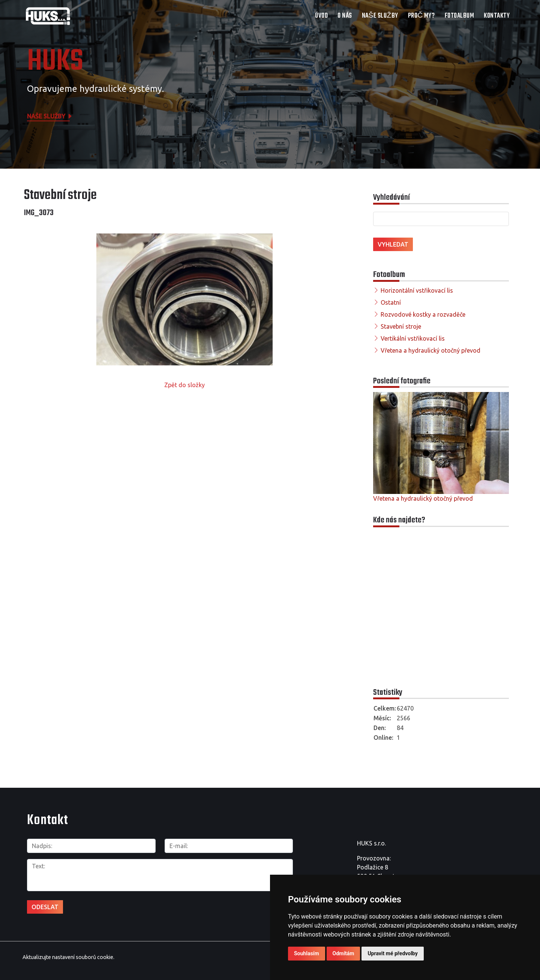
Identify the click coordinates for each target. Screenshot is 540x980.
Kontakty (497, 16)
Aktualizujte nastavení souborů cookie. (68, 957)
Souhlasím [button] (307, 953)
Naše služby (380, 16)
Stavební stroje (401, 326)
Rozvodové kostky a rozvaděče (423, 314)
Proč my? (421, 16)
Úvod (321, 16)
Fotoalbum (460, 16)
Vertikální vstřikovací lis (413, 338)
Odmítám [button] (343, 953)
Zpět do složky (184, 385)
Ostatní (391, 302)
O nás (345, 16)
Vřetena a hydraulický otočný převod (430, 350)
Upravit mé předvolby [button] (392, 953)
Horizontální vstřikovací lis (417, 290)
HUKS (55, 62)
